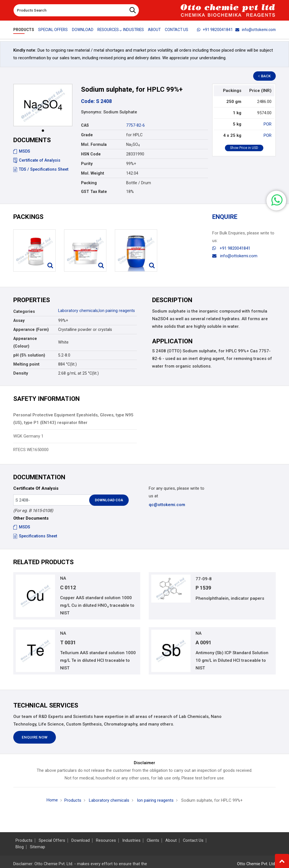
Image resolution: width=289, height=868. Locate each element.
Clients (153, 840)
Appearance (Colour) (25, 342)
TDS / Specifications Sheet (41, 169)
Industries (134, 30)
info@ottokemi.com (256, 30)
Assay (19, 320)
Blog (20, 847)
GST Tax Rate (94, 192)
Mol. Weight (93, 173)
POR (268, 124)
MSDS (22, 151)
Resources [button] (108, 30)
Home (52, 800)
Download (83, 30)
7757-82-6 (135, 125)
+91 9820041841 (215, 30)
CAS (85, 125)
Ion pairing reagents (117, 311)
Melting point (26, 364)
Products (24, 30)
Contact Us (177, 30)
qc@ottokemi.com (167, 505)
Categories (24, 311)
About (155, 30)
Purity (87, 164)
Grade (87, 135)
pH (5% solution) (29, 355)
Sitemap (38, 847)
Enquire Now (35, 738)
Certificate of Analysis (37, 160)
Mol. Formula (94, 144)
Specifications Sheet (35, 536)
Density (21, 373)
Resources (106, 840)
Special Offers (53, 30)
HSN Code (91, 154)
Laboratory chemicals (78, 311)
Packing (89, 183)
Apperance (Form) (31, 329)
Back (265, 76)
